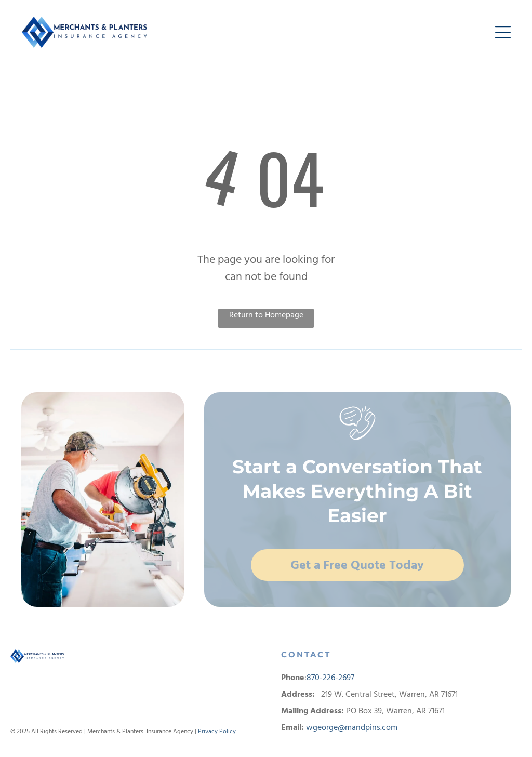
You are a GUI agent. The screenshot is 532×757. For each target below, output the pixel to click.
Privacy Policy (218, 731)
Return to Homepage (266, 315)
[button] (503, 32)
